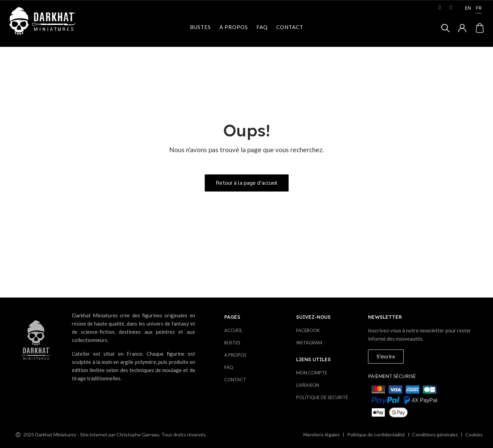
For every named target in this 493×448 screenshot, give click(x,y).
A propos (234, 27)
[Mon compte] (462, 28)
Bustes (200, 27)
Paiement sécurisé (392, 376)
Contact (290, 27)
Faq (262, 27)
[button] (445, 28)
